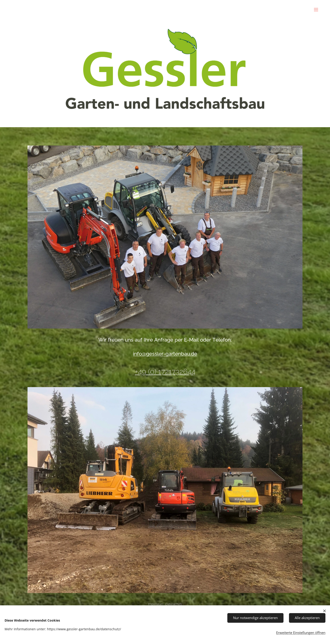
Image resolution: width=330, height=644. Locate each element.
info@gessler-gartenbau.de (165, 354)
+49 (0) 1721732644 (165, 372)
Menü (316, 10)
